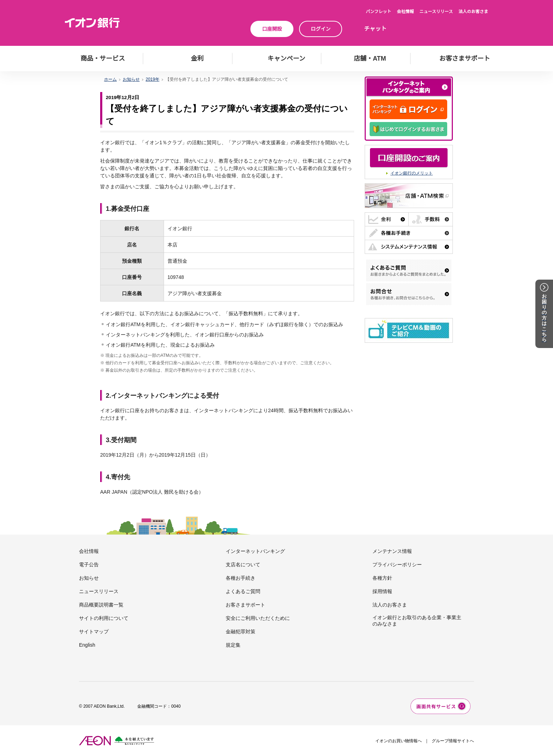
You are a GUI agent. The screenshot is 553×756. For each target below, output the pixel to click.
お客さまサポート (245, 605)
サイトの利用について (104, 618)
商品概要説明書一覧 (101, 605)
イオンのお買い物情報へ (399, 741)
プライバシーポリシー (397, 565)
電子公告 (89, 565)
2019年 (153, 79)
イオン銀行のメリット (412, 173)
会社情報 (405, 12)
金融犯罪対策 (241, 632)
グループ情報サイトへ (453, 741)
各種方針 (382, 578)
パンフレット (378, 12)
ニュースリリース (436, 12)
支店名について (243, 565)
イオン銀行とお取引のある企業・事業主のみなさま (417, 621)
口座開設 (272, 29)
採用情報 (382, 591)
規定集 (233, 645)
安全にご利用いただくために (258, 618)
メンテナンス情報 (392, 551)
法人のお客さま (473, 12)
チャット (375, 29)
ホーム (110, 79)
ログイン (321, 29)
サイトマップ (94, 632)
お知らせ (131, 79)
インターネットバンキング (255, 551)
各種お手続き (241, 578)
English (87, 645)
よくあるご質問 (243, 591)
